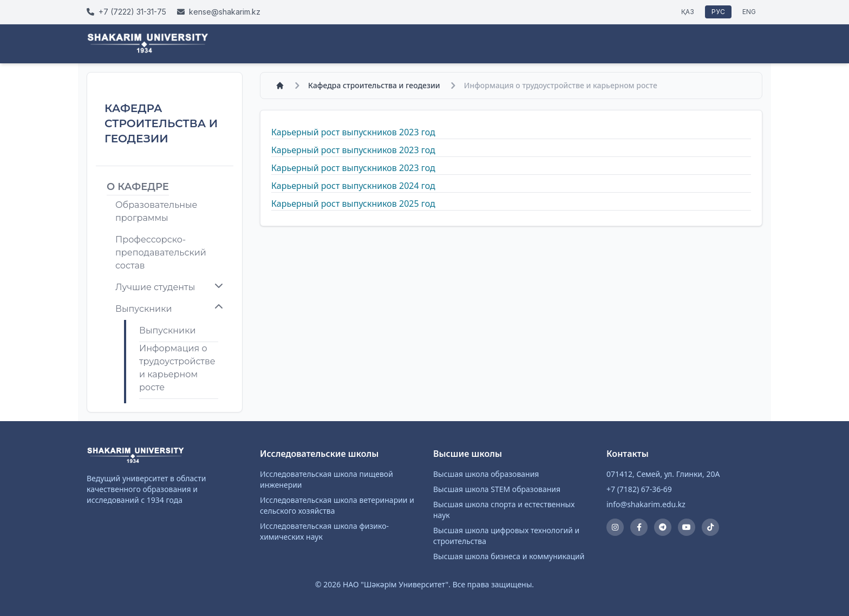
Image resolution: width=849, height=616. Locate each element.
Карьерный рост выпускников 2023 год (353, 132)
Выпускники (167, 330)
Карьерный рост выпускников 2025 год (353, 204)
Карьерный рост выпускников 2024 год (353, 186)
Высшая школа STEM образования (497, 489)
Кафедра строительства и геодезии (374, 85)
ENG (749, 12)
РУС (718, 12)
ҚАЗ (688, 12)
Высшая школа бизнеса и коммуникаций (509, 556)
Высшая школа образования (486, 474)
